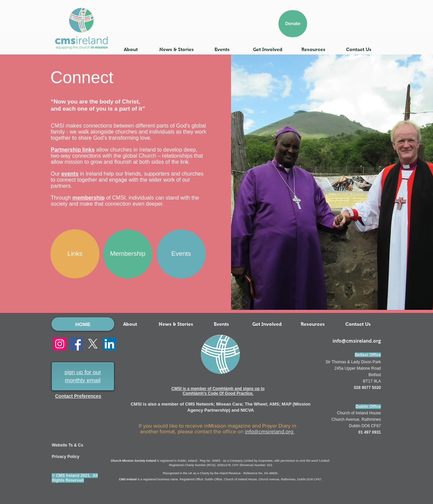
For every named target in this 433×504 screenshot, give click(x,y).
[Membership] (128, 254)
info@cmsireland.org (270, 431)
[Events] (181, 254)
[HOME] (83, 324)
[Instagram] (60, 344)
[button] (131, 49)
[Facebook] (76, 344)
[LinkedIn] (109, 344)
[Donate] (293, 24)
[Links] (75, 254)
